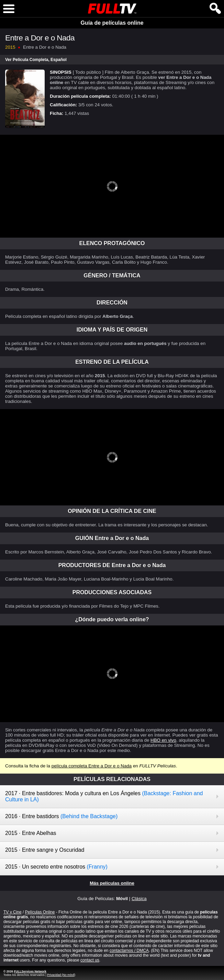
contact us (90, 960)
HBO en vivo (163, 740)
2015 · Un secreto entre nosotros (56, 867)
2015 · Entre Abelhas (31, 833)
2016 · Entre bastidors (61, 816)
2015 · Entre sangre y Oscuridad (45, 850)
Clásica (139, 899)
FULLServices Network (30, 971)
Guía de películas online (112, 23)
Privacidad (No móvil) (61, 975)
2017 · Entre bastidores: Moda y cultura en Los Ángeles (104, 796)
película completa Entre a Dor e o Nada (92, 766)
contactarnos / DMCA (129, 951)
